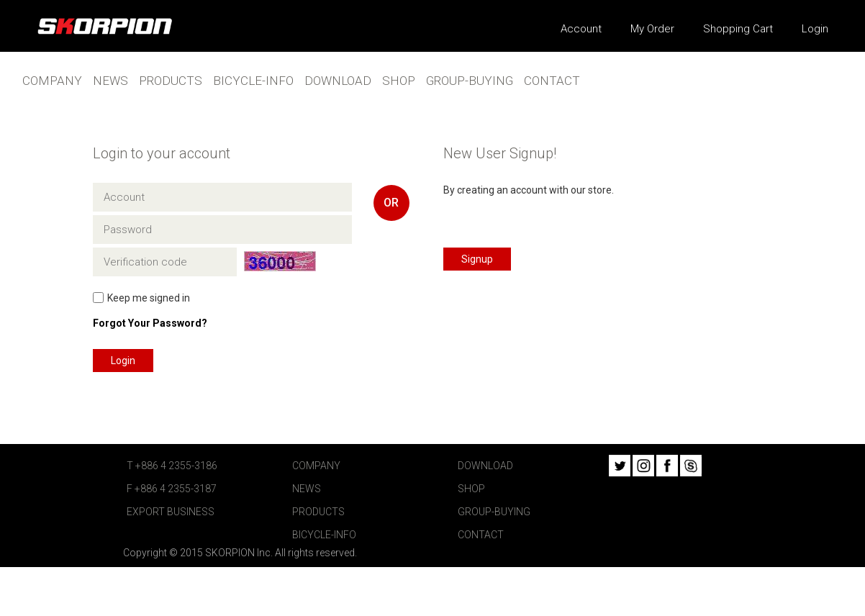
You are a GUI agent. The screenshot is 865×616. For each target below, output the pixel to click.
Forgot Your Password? (150, 323)
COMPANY (52, 81)
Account (581, 29)
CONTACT (552, 81)
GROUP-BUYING (470, 81)
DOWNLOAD (338, 81)
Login (815, 29)
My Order (652, 29)
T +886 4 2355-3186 (172, 466)
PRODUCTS (171, 81)
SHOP (399, 81)
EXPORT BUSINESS (171, 512)
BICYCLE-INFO (253, 81)
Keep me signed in (149, 298)
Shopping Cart (738, 29)
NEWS (110, 81)
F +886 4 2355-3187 (172, 489)
